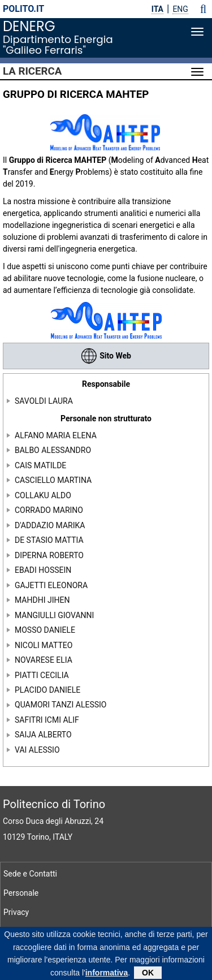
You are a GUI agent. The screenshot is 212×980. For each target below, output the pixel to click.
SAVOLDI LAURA (44, 401)
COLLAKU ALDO (43, 495)
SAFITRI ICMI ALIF (47, 720)
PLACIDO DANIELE (47, 690)
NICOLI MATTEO (44, 645)
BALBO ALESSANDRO (53, 450)
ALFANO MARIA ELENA (56, 435)
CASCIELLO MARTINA (53, 480)
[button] (203, 9)
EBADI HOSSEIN (43, 570)
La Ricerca (32, 71)
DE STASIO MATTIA (49, 540)
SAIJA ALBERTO (43, 735)
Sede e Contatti (30, 874)
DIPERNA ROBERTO (49, 555)
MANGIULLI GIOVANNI (54, 615)
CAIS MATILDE (40, 465)
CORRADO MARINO (49, 510)
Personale (21, 893)
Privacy (16, 912)
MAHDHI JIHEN (42, 600)
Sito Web (106, 356)
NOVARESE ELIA (44, 660)
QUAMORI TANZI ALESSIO (60, 705)
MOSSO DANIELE (45, 630)
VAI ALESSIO (37, 750)
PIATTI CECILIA (42, 675)
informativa (107, 975)
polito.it (23, 9)
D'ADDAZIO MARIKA (50, 525)
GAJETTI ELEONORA (51, 585)
